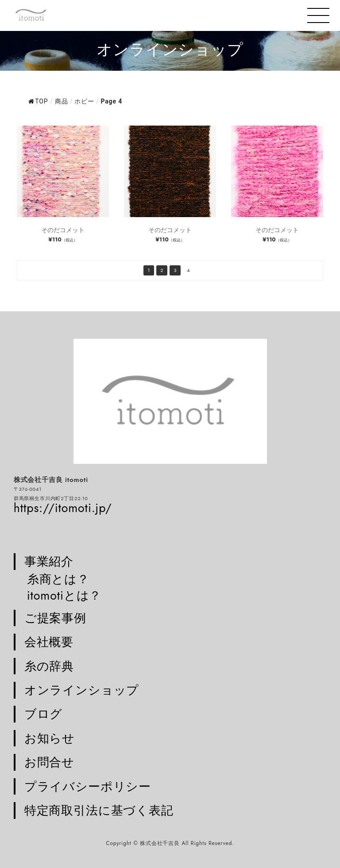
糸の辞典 (49, 666)
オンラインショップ (82, 690)
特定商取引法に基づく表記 (99, 811)
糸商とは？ (58, 579)
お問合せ (49, 762)
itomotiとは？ (64, 595)
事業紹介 (49, 562)
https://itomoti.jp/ (63, 508)
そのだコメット (63, 230)
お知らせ (50, 738)
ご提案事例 (55, 618)
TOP (38, 101)
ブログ (44, 714)
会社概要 (49, 642)
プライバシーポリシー (88, 787)
